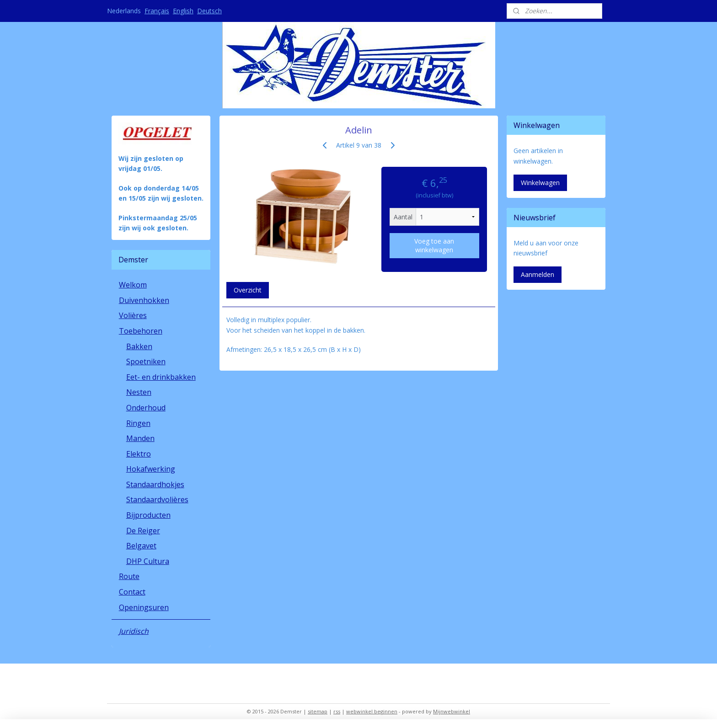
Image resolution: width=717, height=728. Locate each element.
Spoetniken (146, 361)
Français (157, 11)
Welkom (133, 285)
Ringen (138, 423)
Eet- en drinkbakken (161, 377)
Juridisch (134, 631)
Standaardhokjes (155, 484)
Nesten (139, 392)
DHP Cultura (148, 561)
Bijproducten (148, 515)
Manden (140, 438)
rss (337, 711)
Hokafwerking (151, 469)
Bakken (139, 346)
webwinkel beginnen (372, 711)
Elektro (139, 454)
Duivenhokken (144, 300)
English (183, 11)
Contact (132, 592)
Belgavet (141, 546)
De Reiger (143, 531)
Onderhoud (146, 408)
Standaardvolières (157, 500)
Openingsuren (144, 607)
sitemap (318, 711)
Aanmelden (538, 274)
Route (129, 576)
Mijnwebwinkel (452, 711)
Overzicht (247, 290)
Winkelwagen (540, 183)
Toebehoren (141, 331)
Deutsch (209, 11)
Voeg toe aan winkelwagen (434, 245)
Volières (133, 315)
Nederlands (124, 11)
